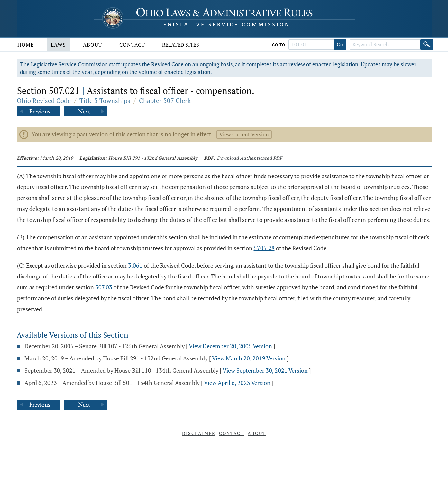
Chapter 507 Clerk (165, 100)
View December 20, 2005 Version (230, 346)
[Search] (427, 44)
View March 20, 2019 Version (249, 358)
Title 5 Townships (105, 100)
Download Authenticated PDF (249, 158)
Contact (132, 45)
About (92, 45)
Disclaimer (199, 433)
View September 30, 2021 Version (265, 370)
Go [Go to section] (340, 44)
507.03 (104, 287)
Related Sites (181, 45)
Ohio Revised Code (44, 100)
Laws (58, 45)
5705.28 (264, 248)
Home (26, 45)
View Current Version (244, 134)
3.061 (135, 265)
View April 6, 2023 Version (237, 383)
